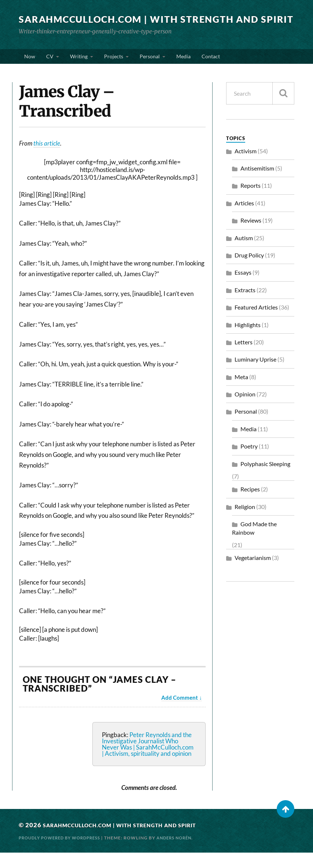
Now (30, 69)
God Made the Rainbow (254, 543)
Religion (245, 522)
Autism (244, 253)
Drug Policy (249, 270)
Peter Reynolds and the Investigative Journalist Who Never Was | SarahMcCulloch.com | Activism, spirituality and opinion (148, 759)
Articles (244, 218)
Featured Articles (256, 323)
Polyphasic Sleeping (265, 479)
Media (183, 69)
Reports (251, 201)
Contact (211, 69)
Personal (150, 69)
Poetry (249, 462)
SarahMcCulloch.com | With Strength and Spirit (145, 24)
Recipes (250, 505)
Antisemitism (257, 184)
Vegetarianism (253, 573)
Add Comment (180, 713)
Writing (79, 69)
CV (50, 69)
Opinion (245, 409)
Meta (241, 392)
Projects (114, 69)
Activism (246, 166)
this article (47, 159)
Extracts (245, 305)
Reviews (251, 236)
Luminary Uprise (255, 375)
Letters (244, 357)
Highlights (248, 340)
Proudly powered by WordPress (63, 854)
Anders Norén (184, 854)
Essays (243, 288)
